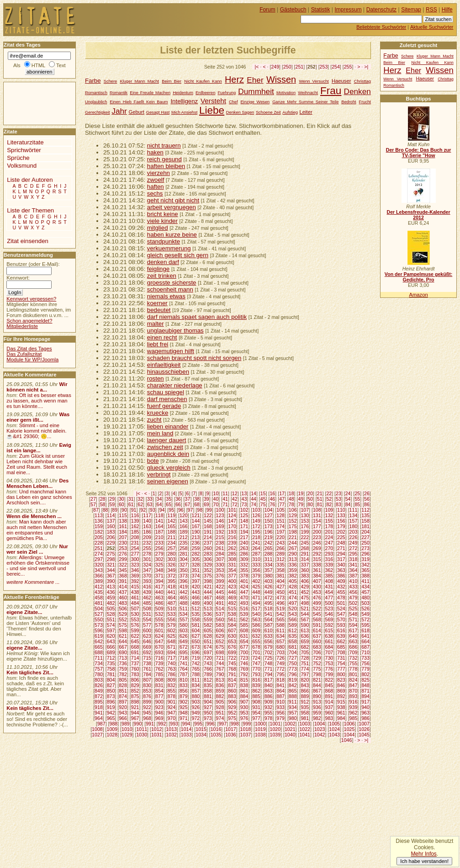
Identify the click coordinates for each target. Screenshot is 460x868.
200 (317, 532)
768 (232, 669)
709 (354, 652)
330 (220, 565)
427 (280, 587)
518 (269, 609)
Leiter (306, 112)
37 (188, 499)
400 (232, 581)
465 (184, 598)
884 (244, 696)
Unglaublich (96, 102)
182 (99, 532)
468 (220, 598)
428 (293, 587)
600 (147, 630)
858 (208, 691)
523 (329, 609)
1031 (157, 735)
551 (111, 619)
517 (256, 609)
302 (159, 559)
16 (272, 493)
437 (123, 592)
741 (184, 663)
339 (329, 565)
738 (147, 663)
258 (184, 548)
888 (293, 696)
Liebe (212, 110)
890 (317, 696)
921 (135, 707)
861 (244, 691)
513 (208, 609)
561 (232, 619)
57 (93, 504)
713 (123, 658)
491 (220, 603)
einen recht (162, 337)
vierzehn (159, 173)
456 (354, 592)
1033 (186, 735)
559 (208, 619)
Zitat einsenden (28, 241)
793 (256, 674)
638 (329, 636)
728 (305, 658)
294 (341, 554)
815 (244, 680)
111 (354, 510)
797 (305, 674)
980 (293, 718)
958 (305, 713)
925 (184, 707)
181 (365, 526)
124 (232, 515)
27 (93, 499)
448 (256, 592)
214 (208, 537)
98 (200, 510)
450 (280, 592)
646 (147, 641)
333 (256, 565)
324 (147, 565)
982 (317, 718)
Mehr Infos (423, 854)
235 (184, 543)
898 (135, 702)
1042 (320, 735)
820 (305, 680)
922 (147, 707)
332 (244, 565)
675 (220, 647)
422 (220, 587)
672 (184, 647)
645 (135, 641)
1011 (142, 729)
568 (317, 619)
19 (301, 493)
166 (184, 526)
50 (310, 499)
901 (171, 702)
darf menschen (167, 399)
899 (147, 702)
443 (196, 592)
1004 (320, 724)
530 (135, 614)
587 (269, 625)
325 (159, 565)
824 (354, 680)
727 (293, 658)
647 (159, 641)
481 (99, 603)
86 (367, 504)
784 (147, 674)
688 (99, 652)
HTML (38, 65)
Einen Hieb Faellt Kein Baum (139, 102)
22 (329, 493)
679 (269, 647)
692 (147, 652)
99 (209, 510)
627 (196, 636)
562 (244, 619)
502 (354, 603)
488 (184, 603)
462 (147, 598)
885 (256, 696)
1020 (275, 729)
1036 (231, 735)
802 (365, 674)
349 (171, 570)
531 (147, 614)
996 (211, 724)
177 (317, 526)
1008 (97, 729)
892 (341, 696)
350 (184, 570)
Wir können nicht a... (37, 387)
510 (171, 609)
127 (269, 515)
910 (280, 702)
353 (220, 570)
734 (99, 663)
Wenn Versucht (314, 81)
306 (208, 559)
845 (329, 685)
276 (123, 554)
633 (269, 636)
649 (184, 641)
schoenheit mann (170, 289)
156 (341, 521)
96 (181, 510)
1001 (275, 724)
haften (156, 187)
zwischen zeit (165, 447)
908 (256, 702)
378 (244, 576)
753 (329, 663)
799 (329, 674)
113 (99, 515)
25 (357, 493)
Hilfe (447, 10)
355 (244, 570)
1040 (290, 735)
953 (244, 713)
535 (196, 614)
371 (159, 576)
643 (111, 641)
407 (317, 581)
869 (341, 691)
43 (244, 499)
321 (111, 565)
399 (220, 581)
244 (293, 543)
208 (135, 537)
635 (293, 636)
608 (244, 630)
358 (280, 570)
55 (357, 499)
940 (365, 707)
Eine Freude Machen (150, 93)
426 (269, 587)
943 (123, 713)
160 (111, 526)
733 (365, 658)
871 (365, 691)
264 (256, 548)
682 (305, 647)
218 (256, 537)
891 (329, 696)
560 (220, 619)
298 (111, 559)
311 (269, 559)
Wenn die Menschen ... (34, 516)
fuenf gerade (164, 406)
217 (244, 537)
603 (184, 630)
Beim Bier (172, 81)
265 (269, 548)
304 (184, 559)
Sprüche (18, 158)
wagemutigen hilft (171, 351)
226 (354, 537)
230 (123, 543)
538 (232, 614)
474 (293, 598)
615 (329, 630)
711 (99, 658)
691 (135, 652)
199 (305, 532)
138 (123, 521)
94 (162, 510)
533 (171, 614)
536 (208, 614)
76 (272, 504)
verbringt (159, 474)
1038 (260, 735)
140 (147, 521)
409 (341, 581)
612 (293, 630)
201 (329, 532)
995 (198, 724)
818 (280, 680)
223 (317, 537)
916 (354, 702)
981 (305, 718)
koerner (157, 303)
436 (111, 592)
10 (216, 493)
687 (365, 647)
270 (329, 548)
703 (280, 652)
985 (354, 718)
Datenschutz (381, 10)
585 (244, 625)
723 (244, 658)
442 (184, 592)
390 (111, 581)
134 (354, 515)
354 (232, 570)
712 (111, 658)
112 (365, 510)
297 (99, 559)
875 (135, 696)
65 (169, 504)
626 (184, 636)
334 (269, 565)
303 (171, 559)
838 (244, 685)
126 (256, 515)
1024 (334, 729)
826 (99, 685)
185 (135, 532)
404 (280, 581)
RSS (431, 10)
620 (111, 636)
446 (232, 592)
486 (159, 603)
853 (147, 691)
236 (196, 543)
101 (232, 510)
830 (147, 685)
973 (208, 718)
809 (171, 680)
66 (178, 504)
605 (208, 630)
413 (111, 587)
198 (293, 532)
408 (329, 581)
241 (256, 543)
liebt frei (158, 344)
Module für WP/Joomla (32, 360)
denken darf (163, 262)
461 (135, 598)
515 (232, 609)
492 (232, 603)
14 (254, 493)
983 (329, 718)
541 (269, 614)
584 (232, 625)
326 (171, 565)
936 (317, 707)
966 (123, 718)
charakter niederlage (175, 385)
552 (123, 619)
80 (310, 504)
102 (244, 510)
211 (171, 537)
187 (159, 532)
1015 (201, 729)
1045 (364, 735)
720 (208, 658)
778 (354, 669)
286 (244, 554)
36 (178, 499)
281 (184, 554)
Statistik (321, 10)
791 (232, 674)
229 (111, 543)
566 (293, 619)
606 (220, 630)
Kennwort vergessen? (31, 299)
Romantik (119, 93)
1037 (246, 735)
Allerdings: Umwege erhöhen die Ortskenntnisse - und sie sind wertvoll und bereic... (38, 566)
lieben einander (168, 426)
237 (208, 543)
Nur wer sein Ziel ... (37, 549)
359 (293, 570)
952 (232, 713)
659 (305, 641)
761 (147, 669)
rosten (156, 378)
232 (147, 543)
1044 (349, 735)
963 (365, 713)
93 (153, 510)
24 (348, 493)
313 (293, 559)
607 (232, 630)
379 (256, 576)
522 (317, 609)
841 (280, 685)
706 (317, 652)
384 (317, 576)
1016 (216, 729)
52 (329, 499)
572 (365, 619)
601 (159, 630)
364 (354, 570)
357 (269, 570)
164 (159, 526)
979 (280, 718)
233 (159, 543)
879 (184, 696)
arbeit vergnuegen (172, 207)
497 (293, 603)
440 (159, 592)
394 (159, 581)
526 (365, 609)
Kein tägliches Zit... (30, 672)
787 (184, 674)
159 (99, 526)
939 (354, 707)
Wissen (281, 79)
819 (293, 680)
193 (232, 532)
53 (338, 499)
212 (184, 537)
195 (256, 532)
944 (135, 713)
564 (269, 619)
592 (329, 625)
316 (329, 559)
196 (269, 532)
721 (220, 658)
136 (99, 521)
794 (269, 674)
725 (269, 658)
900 (159, 702)
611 (280, 630)
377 (232, 576)
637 (317, 636)
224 (329, 537)
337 (305, 565)
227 (365, 537)
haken (155, 152)
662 (341, 641)
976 (244, 718)
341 (354, 565)
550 (99, 619)
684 (329, 647)
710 (365, 652)
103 (256, 510)
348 (159, 570)
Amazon (418, 295)
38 (197, 499)
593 (341, 625)
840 (269, 685)
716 (159, 658)
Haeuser (341, 81)
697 (208, 652)
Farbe (93, 81)
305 (196, 559)
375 (208, 576)
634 (280, 636)
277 (135, 554)
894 (365, 696)
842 (293, 685)
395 (171, 581)
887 (280, 696)
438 (135, 592)
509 (159, 609)
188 (171, 532)
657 (280, 641)
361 (317, 570)
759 (123, 669)
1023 (320, 729)
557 (184, 619)
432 (341, 587)
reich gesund (164, 159)
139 (135, 521)
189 (184, 532)
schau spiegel (166, 392)
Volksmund (22, 166)
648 (171, 641)
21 (320, 493)
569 (329, 619)
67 (188, 504)
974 (220, 718)
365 (365, 570)
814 (232, 680)
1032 (171, 735)
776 (329, 669)
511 (184, 609)
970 (171, 718)
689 (111, 652)
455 (341, 592)
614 (317, 630)
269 (317, 548)
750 (293, 663)
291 (305, 554)
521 (305, 609)
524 (341, 609)
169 (220, 526)
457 (365, 592)
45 (263, 499)
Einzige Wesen (255, 102)
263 (244, 548)
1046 (347, 740)
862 (256, 691)
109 (329, 510)
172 (256, 526)
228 (99, 543)
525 (354, 609)
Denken (357, 91)
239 (232, 543)
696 (196, 652)
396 (184, 581)
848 (365, 685)
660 (317, 641)
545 (317, 614)
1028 (112, 735)
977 (256, 718)
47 (282, 499)
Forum (267, 10)
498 (305, 603)
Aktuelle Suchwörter (432, 27)
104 (269, 510)
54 (348, 499)
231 (135, 543)
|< (257, 67)
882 (220, 696)
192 (220, 532)
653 (232, 641)
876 (147, 696)
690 (123, 652)
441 (171, 592)
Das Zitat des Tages (29, 349)
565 (280, 619)
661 (329, 641)
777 (341, 669)
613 (305, 630)
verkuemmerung (169, 248)
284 (220, 554)
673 (196, 647)
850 (111, 691)
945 (147, 713)
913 (317, 702)
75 (263, 504)
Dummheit (256, 91)
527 (99, 614)
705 (305, 652)
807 (147, 680)
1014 (186, 729)
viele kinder (162, 221)
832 (171, 685)
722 (232, 658)
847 (354, 685)
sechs (155, 193)
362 (329, 570)
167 (196, 526)
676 (232, 647)
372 (171, 576)
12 (235, 493)
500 (329, 603)
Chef (233, 102)
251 (300, 67)
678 (256, 647)
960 (329, 713)
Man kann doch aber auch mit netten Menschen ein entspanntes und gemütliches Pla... (37, 530)
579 (171, 625)
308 (232, 559)
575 (123, 625)
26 (367, 493)
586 (256, 625)
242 (269, 543)
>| (366, 67)
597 (111, 630)
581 (196, 625)
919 (111, 707)
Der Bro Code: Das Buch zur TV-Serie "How (419, 153)
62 (140, 504)
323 (135, 565)
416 (147, 587)
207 (123, 537)
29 (112, 499)
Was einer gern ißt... (38, 417)
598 (123, 630)
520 (293, 609)
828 (123, 685)
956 (280, 713)
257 (171, 548)
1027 (97, 735)
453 (317, 592)
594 (354, 625)
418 (171, 587)
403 (269, 581)
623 (147, 636)
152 (293, 521)
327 (184, 565)
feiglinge (158, 269)
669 (147, 647)
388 (365, 576)
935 (305, 707)
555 (159, 619)
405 (293, 581)
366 (99, 576)
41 (225, 499)
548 (354, 614)
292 (317, 554)
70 (216, 504)
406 (305, 581)
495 (269, 603)
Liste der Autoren (30, 180)
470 (244, 598)
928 (220, 707)
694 (171, 652)
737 (135, 663)
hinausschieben (168, 372)
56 (367, 499)
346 (135, 570)
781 (111, 674)
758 (111, 669)
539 (244, 614)
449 (269, 592)
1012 (157, 729)
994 (186, 724)
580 (184, 625)
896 (111, 702)
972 (196, 718)
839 (256, 685)
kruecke (158, 413)
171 (244, 526)
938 (341, 707)
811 (196, 680)
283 (208, 554)
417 (159, 587)
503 (365, 603)
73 (244, 504)
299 (123, 559)
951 (220, 713)
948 (184, 713)
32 (140, 499)
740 (171, 663)
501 (341, 603)
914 (329, 702)
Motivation (286, 93)
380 (269, 576)
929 (232, 707)
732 (354, 658)
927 (208, 707)
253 (324, 67)
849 (99, 691)
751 (305, 663)
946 (159, 713)
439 (147, 592)
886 (269, 696)
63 (150, 504)
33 (150, 499)
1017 (231, 729)
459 (111, 598)
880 (196, 696)
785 (159, 674)
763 (171, 669)
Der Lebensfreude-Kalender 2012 (418, 215)
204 (365, 532)
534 (184, 614)
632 (256, 636)
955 (269, 713)
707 (329, 652)
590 (305, 625)
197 (280, 532)
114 (111, 515)
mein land (160, 433)
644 (123, 641)
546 (329, 614)
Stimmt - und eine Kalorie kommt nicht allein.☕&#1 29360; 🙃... (37, 431)
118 (159, 515)
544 (305, 614)
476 (317, 598)
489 (196, 603)
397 (196, 581)
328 (196, 565)
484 (135, 603)
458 (99, 598)
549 (365, 614)
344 (111, 570)
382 (293, 576)
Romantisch (96, 93)
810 (184, 680)
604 (196, 630)
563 (256, 619)
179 (341, 526)
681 (293, 647)
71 (225, 504)
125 (244, 515)
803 (99, 680)
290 (293, 554)
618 (365, 630)
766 (208, 669)
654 (244, 641)
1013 (171, 729)
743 (208, 663)
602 (171, 630)
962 (354, 713)
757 (99, 669)
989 (126, 724)
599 (135, 630)
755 (354, 663)
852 (135, 691)
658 (293, 641)
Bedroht (349, 102)
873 (111, 696)
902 (184, 702)
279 (159, 554)
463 (159, 598)
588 (280, 625)
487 (171, 603)
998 (235, 724)
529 (123, 614)
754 (341, 663)
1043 (334, 735)
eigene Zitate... (24, 612)
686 (354, 647)
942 (111, 713)
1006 (349, 724)
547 (341, 614)
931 (256, 707)
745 (232, 663)
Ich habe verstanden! (424, 861)
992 (162, 724)
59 (112, 504)
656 (269, 641)
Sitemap (411, 10)
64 (159, 504)
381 (280, 576)
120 (184, 515)
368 (123, 576)
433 (354, 587)
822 (329, 680)
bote (153, 461)
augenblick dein (168, 454)
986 (365, 718)
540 (256, 614)
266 (280, 548)
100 (220, 510)
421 (208, 587)
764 (184, 669)
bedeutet (159, 310)
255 (348, 67)
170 (232, 526)
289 (280, 554)
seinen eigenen (168, 481)
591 (317, 625)
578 (159, 625)
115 (123, 515)
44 (254, 499)
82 (329, 504)
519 (280, 609)
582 (208, 625)
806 (135, 680)
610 (269, 630)
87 (96, 510)
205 (99, 537)
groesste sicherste (172, 283)
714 (135, 658)
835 (208, 685)
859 (220, 691)
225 (341, 537)
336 (293, 565)
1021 (290, 729)
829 (135, 685)
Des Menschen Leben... (37, 483)
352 (208, 570)
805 (123, 680)
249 (275, 67)
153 (305, 521)
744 (220, 663)
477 (329, 598)
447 (244, 592)
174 (280, 526)
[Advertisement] (31, 103)
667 (123, 647)
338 (317, 565)
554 (147, 619)
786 (171, 674)
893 (354, 696)
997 (222, 724)
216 (232, 537)
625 (171, 636)
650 (196, 641)
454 (329, 592)
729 (317, 658)
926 (196, 707)
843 (305, 685)
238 (220, 543)
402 (256, 581)
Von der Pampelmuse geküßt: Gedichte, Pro (418, 277)
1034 (201, 735)
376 (220, 576)
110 (341, 510)
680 (280, 647)
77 (282, 504)
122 (208, 515)
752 (317, 663)
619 (99, 636)
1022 (305, 729)
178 (329, 526)
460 (123, 598)
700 (244, 652)
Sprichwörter (24, 150)
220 (280, 537)
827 (111, 685)
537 (220, 614)
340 (341, 565)
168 (208, 526)
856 (184, 691)
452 (305, 592)
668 (135, 647)
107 (305, 510)
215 (220, 537)
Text (61, 65)
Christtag (362, 81)
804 (111, 680)
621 (123, 636)
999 (247, 724)
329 (208, 565)
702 (269, 652)
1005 (334, 724)
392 (135, 581)
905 (220, 702)
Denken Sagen (240, 112)
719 (196, 658)
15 (263, 493)
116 (135, 515)
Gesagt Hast (158, 112)
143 (184, 521)
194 (244, 532)
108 (317, 510)
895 (99, 702)
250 (287, 67)
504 (99, 609)
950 (208, 713)
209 (147, 537)
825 (365, 680)
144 (196, 521)
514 (220, 609)
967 (135, 718)
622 (135, 636)
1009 (112, 729)
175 (293, 526)
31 (131, 499)
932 (269, 707)
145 (208, 521)
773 (293, 669)
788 (196, 674)
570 (341, 619)
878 (171, 696)
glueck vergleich (169, 468)
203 (354, 532)
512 (196, 609)
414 (123, 587)
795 (280, 674)
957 (293, 713)
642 (99, 641)
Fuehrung (227, 93)
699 (232, 652)
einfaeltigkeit (164, 365)
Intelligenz (184, 101)
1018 (246, 729)
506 (123, 609)
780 (99, 674)
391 (123, 581)
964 (99, 718)
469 (232, 598)
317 (341, 559)
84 (348, 504)
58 (103, 504)
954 (256, 713)
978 (269, 718)
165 (171, 526)
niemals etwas (166, 296)
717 (171, 658)
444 (208, 592)
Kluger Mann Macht (139, 81)
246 (317, 543)
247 (329, 543)
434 (365, 587)
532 (159, 614)
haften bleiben (166, 166)
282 (196, 554)
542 (280, 614)
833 (184, 685)
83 (338, 504)
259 (196, 548)
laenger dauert (167, 440)
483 (123, 603)
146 (220, 521)
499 (317, 603)
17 (282, 493)
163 (147, 526)
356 (256, 570)
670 (159, 647)
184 (123, 532)
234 (171, 543)
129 (293, 515)
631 (244, 636)
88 (106, 510)
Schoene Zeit (268, 112)
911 (293, 702)
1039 (275, 735)
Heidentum (183, 93)
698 (220, 652)
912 (305, 702)
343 (99, 570)
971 (184, 718)
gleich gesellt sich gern (178, 255)
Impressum (348, 10)
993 (174, 724)
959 (317, 713)
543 (293, 614)
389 (99, 581)
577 (147, 625)
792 (244, 674)
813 (220, 680)
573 (99, 625)
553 (135, 619)
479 (354, 598)
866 (305, 691)
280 (171, 554)
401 (244, 581)
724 (256, 658)
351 (196, 570)
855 (171, 691)
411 (365, 581)
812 (208, 680)
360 (305, 570)
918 (99, 707)
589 (293, 625)
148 (244, 521)
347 (147, 570)
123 (220, 515)
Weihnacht (308, 93)
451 (293, 592)
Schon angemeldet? (29, 321)
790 (220, 674)
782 (123, 674)
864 (280, 691)
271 (341, 548)
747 (256, 663)
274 (99, 554)
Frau (331, 91)
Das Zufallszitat (24, 354)
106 (293, 510)
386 (341, 576)
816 (256, 680)
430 (317, 587)
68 (197, 504)
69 (206, 504)
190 (196, 532)
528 (111, 614)
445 (220, 592)
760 (135, 669)
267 (293, 548)
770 (256, 669)
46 (272, 499)
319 (365, 559)
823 (341, 680)
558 (196, 619)
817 (269, 680)
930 (244, 707)
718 (184, 658)
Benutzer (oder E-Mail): (33, 264)
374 (196, 576)
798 (317, 674)
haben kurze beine (172, 235)
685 (341, 647)
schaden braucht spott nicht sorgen (194, 358)
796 (293, 674)
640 (354, 636)
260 (208, 548)
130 (305, 515)
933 (280, 707)
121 (196, 515)
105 (280, 510)
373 (184, 576)
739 (159, 663)
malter (156, 324)
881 (208, 696)
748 (269, 663)
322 (123, 565)
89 (115, 510)
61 (131, 504)
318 (354, 559)
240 (244, 543)
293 (329, 554)
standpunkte (164, 241)
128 (280, 515)
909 (269, 702)
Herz (234, 79)
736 (123, 663)
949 (196, 713)
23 (338, 493)
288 (269, 554)
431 (329, 587)
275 (111, 554)
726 (280, 658)
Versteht (213, 101)
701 (256, 652)
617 (354, 630)
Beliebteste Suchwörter (381, 27)
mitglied (158, 228)
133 (341, 515)
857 (196, 691)
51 (320, 499)
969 (159, 718)
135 (365, 515)
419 (184, 587)
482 (111, 603)
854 (159, 691)
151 (280, 521)
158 (365, 521)
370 (147, 576)
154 (317, 521)
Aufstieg (290, 112)
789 (208, 674)
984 (341, 718)
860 (232, 691)
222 (305, 537)
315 (317, 559)
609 (256, 630)
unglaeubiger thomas (175, 331)
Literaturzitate (25, 142)
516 (244, 609)
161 (123, 526)
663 (354, 641)
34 (159, 499)
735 (111, 663)
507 (135, 609)
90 (124, 510)
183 (111, 532)
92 (143, 510)
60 (122, 504)
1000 (260, 724)
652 (220, 641)
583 (220, 625)
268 (305, 548)
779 (365, 669)
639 (341, 636)
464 (171, 598)
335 (280, 565)
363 (341, 570)
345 (123, 570)
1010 (127, 729)
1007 (364, 724)
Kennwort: (18, 278)
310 (256, 559)
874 (123, 696)
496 (280, 603)
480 (365, 598)
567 (305, 619)
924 (171, 707)
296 (365, 554)
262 (232, 548)
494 (256, 603)
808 (159, 680)
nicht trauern (164, 146)
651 (208, 641)
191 (208, 532)
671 (171, 647)
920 (123, 707)
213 (196, 537)
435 (99, 592)
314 (305, 559)
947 (171, 713)
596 (99, 630)
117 (147, 515)
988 (114, 724)
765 (196, 669)
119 (171, 515)
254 (336, 67)
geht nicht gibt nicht (173, 200)
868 (329, 691)
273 (365, 548)
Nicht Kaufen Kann (203, 81)
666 (111, 647)
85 (357, 504)
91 (134, 510)
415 (135, 587)
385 (329, 576)
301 (147, 559)
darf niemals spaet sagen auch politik (197, 317)
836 (220, 685)
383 (305, 576)
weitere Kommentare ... (33, 582)
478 (341, 598)
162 (135, 526)
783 (135, 674)
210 (159, 537)
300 (135, 559)
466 (196, 598)
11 (225, 493)
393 (147, 581)
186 (147, 532)
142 (171, 521)
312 (280, 559)
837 (232, 685)
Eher (255, 80)
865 (293, 691)
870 (354, 691)
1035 (216, 735)
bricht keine (163, 214)
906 (232, 702)
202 (341, 532)
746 (244, 663)
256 (159, 548)
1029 (127, 735)
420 (196, 587)
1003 (305, 724)
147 (232, 521)
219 (269, 537)
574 (111, 625)
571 (354, 619)
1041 (305, 735)
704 (293, 652)
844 (317, 685)
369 (135, 576)
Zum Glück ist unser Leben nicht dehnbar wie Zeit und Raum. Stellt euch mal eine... (37, 464)
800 (341, 674)
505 (111, 609)
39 (206, 499)
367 (111, 576)
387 (354, 576)
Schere (110, 81)
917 (365, 702)
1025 (349, 729)
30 (122, 499)
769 (244, 669)
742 (196, 663)
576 (135, 625)
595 (365, 625)
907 (244, 702)
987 (101, 724)
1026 (364, 729)
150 (269, 521)
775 (317, 669)
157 (354, 521)
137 (111, 521)
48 (291, 499)
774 (305, 669)
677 (244, 647)
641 (365, 636)
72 (235, 504)
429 (305, 587)
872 (99, 696)
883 (232, 696)
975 (232, 718)
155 (329, 521)
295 (354, 554)
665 (99, 647)
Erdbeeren (205, 93)
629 (220, 636)
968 (147, 718)
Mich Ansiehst (184, 112)
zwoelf (156, 180)
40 (216, 499)
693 (159, 652)
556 (171, 619)
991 (150, 724)
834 (196, 685)
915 (341, 702)
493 (244, 603)
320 (99, 565)
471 (256, 598)
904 (208, 702)
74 (254, 504)
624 (159, 636)
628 (208, 636)
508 (147, 609)
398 (208, 581)
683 (317, 647)
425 (256, 587)
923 (159, 707)
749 (280, 663)
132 (329, 515)
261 (220, 548)
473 (280, 598)
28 (103, 499)
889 (305, 696)
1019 (260, 729)
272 (354, 548)
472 (269, 598)
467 (208, 598)
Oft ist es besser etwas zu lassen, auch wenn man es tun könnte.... (39, 401)
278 (147, 554)
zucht (154, 420)
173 (269, 526)
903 (196, 702)
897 (123, 702)
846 (341, 685)
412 (99, 587)
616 (341, 630)
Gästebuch (293, 10)
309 (244, 559)
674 (208, 647)
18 (291, 493)
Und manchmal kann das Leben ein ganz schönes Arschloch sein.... (39, 497)
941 (99, 713)
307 (220, 559)
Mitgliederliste (22, 326)
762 (159, 669)
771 (269, 669)
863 (269, 691)
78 (291, 504)
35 (169, 499)
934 (293, 707)
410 (354, 581)
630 (232, 636)
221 (293, 537)
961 (341, 713)
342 (365, 565)
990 (138, 724)
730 (329, 658)
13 (244, 493)
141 (159, 521)
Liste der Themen (30, 210)
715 (147, 658)
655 (256, 641)
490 (208, 603)
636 (305, 636)
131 (317, 515)
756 (365, 663)
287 (256, 554)
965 (111, 718)
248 (341, 543)
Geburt (137, 112)
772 (280, 669)
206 (111, 537)
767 (220, 669)
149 (256, 521)
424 (244, 587)
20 (310, 493)
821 (317, 680)
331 (232, 565)
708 (341, 652)
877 (159, 696)
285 (232, 554)
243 (280, 543)
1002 (290, 724)
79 (301, 504)
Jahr (119, 111)
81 (320, 504)
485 (147, 603)
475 (305, 598)
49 (301, 499)
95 (171, 510)
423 (232, 587)
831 (159, 685)
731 (341, 658)
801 (354, 674)
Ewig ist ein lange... (39, 448)
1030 (142, 735)
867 (317, 691)
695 (184, 652)
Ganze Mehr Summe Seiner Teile (305, 102)
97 (190, 510)
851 (123, 691)
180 (354, 526)
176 (305, 526)
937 (329, 707)
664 (365, 641)
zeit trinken (162, 276)
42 (235, 499)
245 (305, 543)
